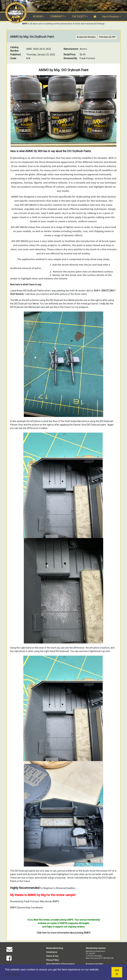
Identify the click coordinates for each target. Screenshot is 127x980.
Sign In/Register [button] (110, 16)
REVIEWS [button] (38, 16)
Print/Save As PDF (107, 37)
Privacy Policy (52, 960)
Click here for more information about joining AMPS (64, 933)
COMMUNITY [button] (57, 16)
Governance (52, 952)
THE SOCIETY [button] (79, 16)
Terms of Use (52, 956)
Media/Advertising (55, 948)
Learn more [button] (12, 974)
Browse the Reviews (86, 37)
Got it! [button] (117, 972)
